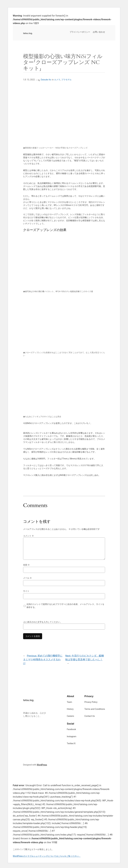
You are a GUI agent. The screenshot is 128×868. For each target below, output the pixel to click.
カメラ (57, 80)
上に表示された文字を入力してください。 (43, 622)
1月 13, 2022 (29, 80)
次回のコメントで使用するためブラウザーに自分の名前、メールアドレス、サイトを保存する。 (65, 606)
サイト (26, 591)
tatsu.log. (28, 33)
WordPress (42, 765)
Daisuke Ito (46, 80)
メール (27, 578)
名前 (26, 565)
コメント (28, 536)
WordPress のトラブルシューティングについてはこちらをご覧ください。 (47, 856)
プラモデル (66, 80)
